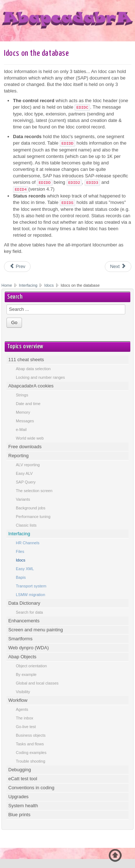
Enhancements (24, 621)
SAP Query (26, 482)
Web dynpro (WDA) (28, 648)
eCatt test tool (23, 779)
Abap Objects (22, 657)
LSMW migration (30, 595)
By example (26, 674)
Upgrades (18, 797)
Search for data (29, 612)
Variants (23, 499)
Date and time (28, 404)
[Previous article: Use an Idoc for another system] (17, 267)
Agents (22, 709)
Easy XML (25, 569)
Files (20, 551)
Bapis (21, 577)
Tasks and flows (30, 744)
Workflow (18, 700)
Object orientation (31, 666)
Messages (25, 421)
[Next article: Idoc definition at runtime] (118, 267)
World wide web (30, 438)
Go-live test (26, 727)
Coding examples (31, 753)
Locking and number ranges (40, 377)
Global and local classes (37, 683)
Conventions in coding (31, 788)
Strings (22, 395)
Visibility (23, 692)
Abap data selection (33, 369)
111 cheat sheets (26, 360)
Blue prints (19, 815)
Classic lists (26, 525)
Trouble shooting (31, 761)
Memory (23, 412)
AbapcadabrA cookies (31, 386)
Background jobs (31, 508)
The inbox (24, 718)
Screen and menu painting (36, 630)
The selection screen (34, 491)
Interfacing (29, 285)
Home (7, 285)
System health (23, 806)
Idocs (49, 285)
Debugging (20, 770)
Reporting (18, 456)
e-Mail (21, 430)
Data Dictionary (24, 603)
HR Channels (28, 543)
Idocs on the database (37, 53)
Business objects (31, 735)
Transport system (31, 586)
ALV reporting (28, 465)
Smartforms (20, 639)
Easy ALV (24, 473)
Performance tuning (33, 517)
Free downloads (25, 447)
